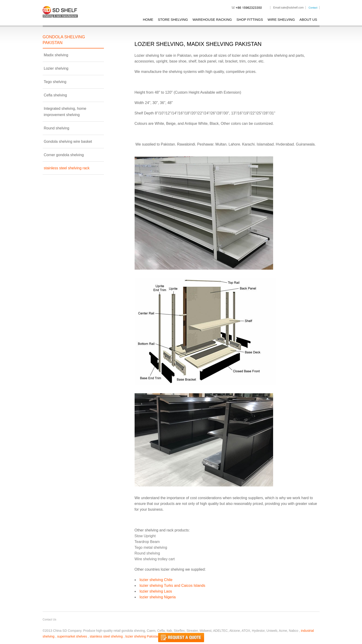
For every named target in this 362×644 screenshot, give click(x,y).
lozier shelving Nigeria (158, 597)
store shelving (173, 19)
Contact (313, 8)
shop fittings (250, 19)
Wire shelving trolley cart (155, 559)
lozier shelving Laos (156, 591)
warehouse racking (212, 19)
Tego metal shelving (151, 547)
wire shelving (281, 19)
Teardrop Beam (147, 542)
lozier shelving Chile (156, 580)
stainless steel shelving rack (67, 168)
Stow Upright (145, 536)
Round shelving (147, 553)
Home (148, 19)
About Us (308, 19)
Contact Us (50, 620)
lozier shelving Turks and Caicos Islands (173, 586)
